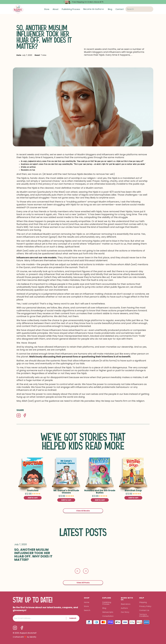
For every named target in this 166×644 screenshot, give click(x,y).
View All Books (83, 507)
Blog (110, 9)
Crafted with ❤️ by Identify (25, 633)
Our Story (125, 608)
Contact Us (144, 606)
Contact (120, 9)
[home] (18, 9)
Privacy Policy (145, 602)
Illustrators (126, 600)
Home (87, 598)
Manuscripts (108, 608)
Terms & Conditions (144, 611)
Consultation (108, 612)
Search (87, 606)
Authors (124, 604)
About (56, 9)
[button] (94, 9)
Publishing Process (71, 9)
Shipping (143, 598)
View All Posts (83, 579)
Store (47, 9)
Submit (73, 614)
